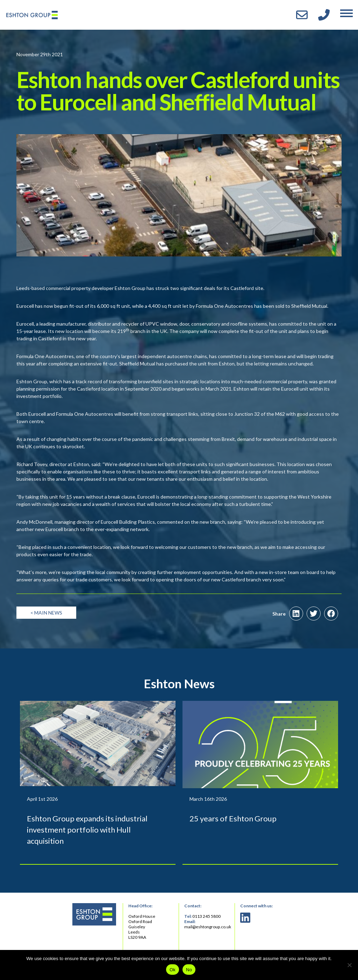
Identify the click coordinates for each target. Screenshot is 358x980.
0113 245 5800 (206, 916)
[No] (349, 965)
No (189, 970)
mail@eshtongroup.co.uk (208, 927)
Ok (173, 970)
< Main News (46, 613)
